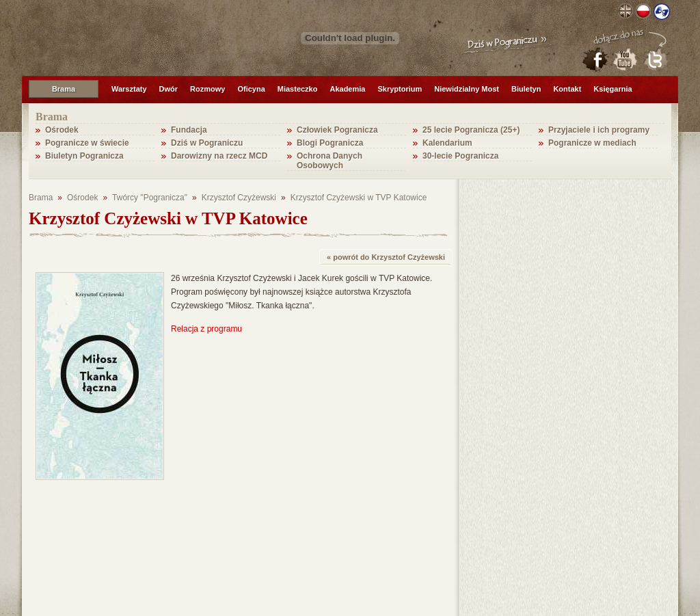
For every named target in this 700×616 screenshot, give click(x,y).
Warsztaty (129, 89)
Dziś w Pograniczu (207, 143)
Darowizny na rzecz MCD (219, 156)
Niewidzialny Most (467, 89)
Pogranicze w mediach (592, 143)
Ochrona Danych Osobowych (329, 161)
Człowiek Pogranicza (337, 130)
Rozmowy (207, 89)
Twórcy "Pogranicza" (150, 198)
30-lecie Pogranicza (460, 156)
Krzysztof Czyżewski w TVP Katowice (359, 198)
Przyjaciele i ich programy (599, 130)
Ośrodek (62, 130)
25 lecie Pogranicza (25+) (471, 130)
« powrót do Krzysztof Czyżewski (386, 257)
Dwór (169, 89)
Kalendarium (447, 143)
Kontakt (567, 89)
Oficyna (251, 89)
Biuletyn (526, 89)
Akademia (347, 89)
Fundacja (189, 130)
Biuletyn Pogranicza (84, 156)
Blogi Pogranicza (330, 143)
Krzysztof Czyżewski (239, 198)
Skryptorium (400, 89)
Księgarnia (612, 89)
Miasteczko (298, 89)
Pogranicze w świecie (87, 143)
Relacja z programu (206, 329)
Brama (64, 89)
